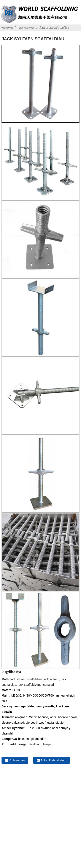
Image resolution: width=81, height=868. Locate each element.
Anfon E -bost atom (53, 760)
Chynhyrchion (26, 28)
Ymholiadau (17, 760)
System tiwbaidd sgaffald (54, 28)
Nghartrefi (7, 28)
